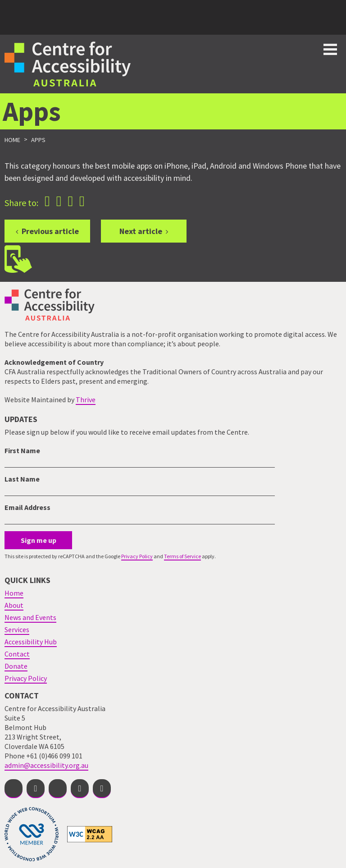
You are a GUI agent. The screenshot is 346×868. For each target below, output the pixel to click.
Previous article (50, 231)
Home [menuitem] (14, 593)
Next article (141, 231)
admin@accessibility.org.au (46, 765)
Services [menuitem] (17, 629)
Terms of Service (182, 556)
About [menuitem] (14, 605)
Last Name (22, 479)
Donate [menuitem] (16, 666)
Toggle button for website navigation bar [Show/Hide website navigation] (330, 49)
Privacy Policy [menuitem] (26, 678)
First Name (22, 450)
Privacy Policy (137, 556)
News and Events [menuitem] (30, 617)
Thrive (86, 400)
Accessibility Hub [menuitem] (31, 642)
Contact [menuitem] (17, 654)
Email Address (27, 507)
